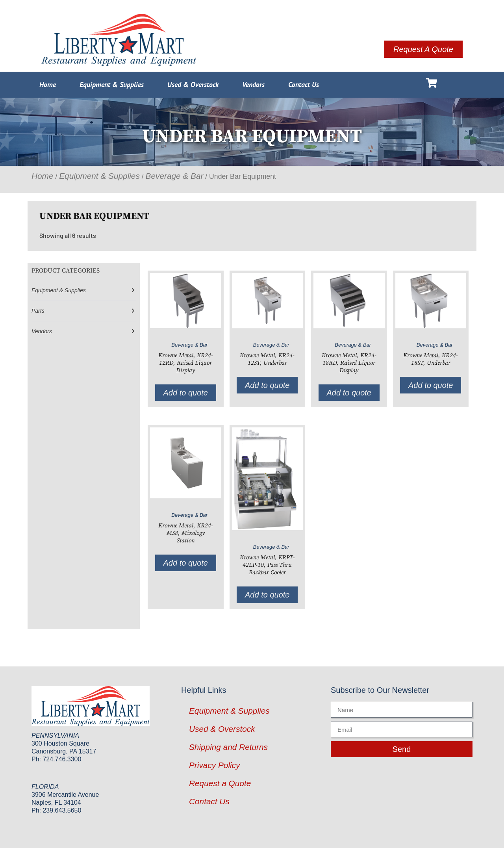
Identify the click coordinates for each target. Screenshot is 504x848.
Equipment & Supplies (112, 84)
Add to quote (186, 393)
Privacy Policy (214, 765)
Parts (38, 311)
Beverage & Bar (175, 176)
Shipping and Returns (228, 747)
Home (48, 84)
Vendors (253, 84)
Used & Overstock (193, 84)
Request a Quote (220, 783)
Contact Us (304, 84)
